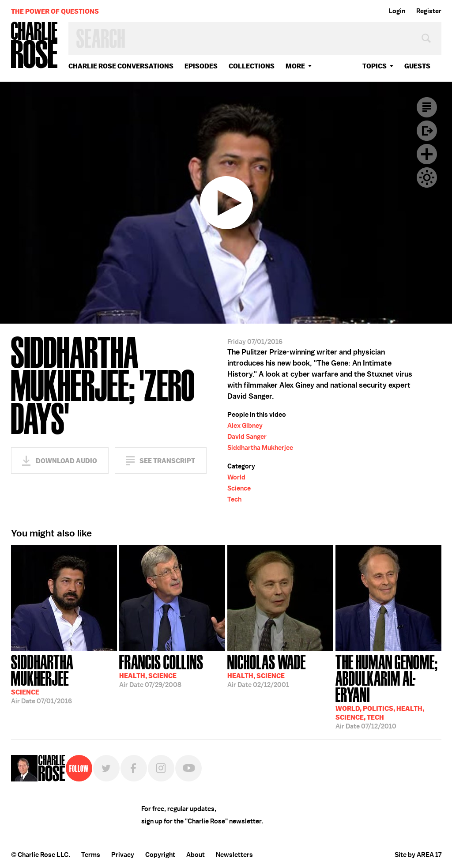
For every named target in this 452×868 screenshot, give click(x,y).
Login (397, 11)
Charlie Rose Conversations (121, 66)
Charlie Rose (34, 46)
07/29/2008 (161, 670)
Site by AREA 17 (418, 855)
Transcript (427, 107)
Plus (427, 154)
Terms (91, 855)
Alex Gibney (245, 426)
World (236, 477)
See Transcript (167, 461)
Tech (234, 499)
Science (239, 488)
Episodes (201, 66)
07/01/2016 (64, 678)
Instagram (161, 768)
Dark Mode (427, 177)
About (196, 855)
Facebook (134, 768)
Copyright (160, 855)
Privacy (123, 855)
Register (429, 11)
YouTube (188, 768)
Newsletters (234, 855)
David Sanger (247, 437)
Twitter (106, 768)
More (295, 66)
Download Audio (66, 461)
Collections (252, 66)
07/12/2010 (388, 691)
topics (375, 66)
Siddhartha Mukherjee (260, 448)
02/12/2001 (267, 670)
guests (417, 66)
